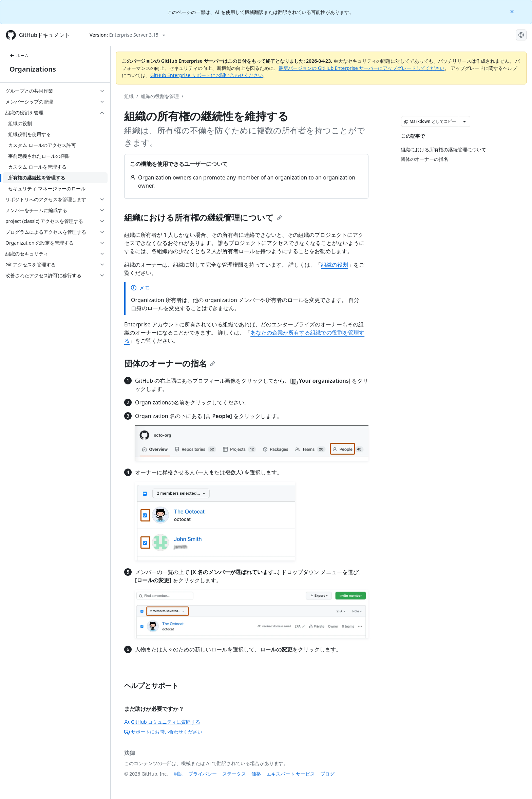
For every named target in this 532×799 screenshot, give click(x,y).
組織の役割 (335, 265)
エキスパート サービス (291, 774)
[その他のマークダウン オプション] (464, 121)
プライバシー (203, 774)
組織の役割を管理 (160, 96)
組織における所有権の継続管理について (203, 217)
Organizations (33, 69)
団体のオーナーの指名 (170, 363)
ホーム (19, 55)
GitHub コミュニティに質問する (162, 722)
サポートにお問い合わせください (163, 732)
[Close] (513, 11)
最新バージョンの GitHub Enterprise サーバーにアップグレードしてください (362, 68)
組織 (129, 96)
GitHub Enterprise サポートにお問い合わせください (207, 75)
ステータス (234, 774)
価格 (256, 774)
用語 (178, 774)
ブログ (327, 774)
